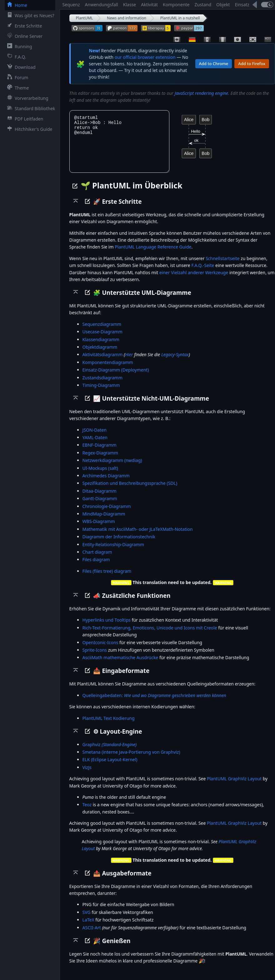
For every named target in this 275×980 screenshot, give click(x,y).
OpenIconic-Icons (100, 649)
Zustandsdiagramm (102, 385)
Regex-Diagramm (100, 460)
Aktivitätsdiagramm (103, 361)
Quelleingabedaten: (154, 702)
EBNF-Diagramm (100, 452)
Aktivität (149, 5)
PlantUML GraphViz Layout (234, 785)
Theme (17, 88)
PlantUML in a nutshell (180, 18)
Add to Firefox (252, 64)
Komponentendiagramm (108, 369)
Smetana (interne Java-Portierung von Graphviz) (131, 759)
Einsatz (242, 5)
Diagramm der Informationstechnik (119, 544)
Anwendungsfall (102, 5)
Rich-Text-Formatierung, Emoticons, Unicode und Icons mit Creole (150, 635)
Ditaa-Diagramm (100, 498)
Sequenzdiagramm (102, 331)
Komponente (176, 5)
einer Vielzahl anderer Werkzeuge (194, 279)
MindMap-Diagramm (104, 521)
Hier (129, 361)
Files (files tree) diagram (107, 578)
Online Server (24, 36)
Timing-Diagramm (101, 392)
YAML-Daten (95, 444)
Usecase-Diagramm (102, 339)
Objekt (223, 5)
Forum (16, 77)
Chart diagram (97, 559)
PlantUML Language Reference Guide (153, 254)
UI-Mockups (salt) (100, 475)
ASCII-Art (92, 934)
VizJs (87, 774)
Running (18, 46)
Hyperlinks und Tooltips (107, 627)
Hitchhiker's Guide (28, 129)
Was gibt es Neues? (30, 15)
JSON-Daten (95, 437)
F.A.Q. (15, 57)
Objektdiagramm (100, 354)
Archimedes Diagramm (106, 482)
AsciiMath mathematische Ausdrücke (120, 664)
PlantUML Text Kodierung (109, 725)
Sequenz (71, 5)
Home (16, 5)
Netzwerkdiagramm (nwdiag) (112, 467)
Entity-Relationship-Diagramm (113, 551)
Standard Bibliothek (30, 108)
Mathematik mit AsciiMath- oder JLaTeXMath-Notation (138, 536)
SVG (87, 919)
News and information (127, 18)
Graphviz (110, 751)
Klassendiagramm (101, 346)
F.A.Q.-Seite (203, 272)
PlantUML (85, 18)
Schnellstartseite (222, 265)
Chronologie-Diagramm (107, 513)
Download (20, 67)
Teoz (87, 811)
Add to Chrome (214, 64)
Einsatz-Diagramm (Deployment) (116, 377)
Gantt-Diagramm (100, 505)
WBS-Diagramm (99, 528)
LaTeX (88, 927)
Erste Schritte (23, 26)
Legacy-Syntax (175, 361)
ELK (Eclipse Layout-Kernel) (110, 766)
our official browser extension (145, 57)
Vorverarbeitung (27, 98)
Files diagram (96, 566)
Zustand (203, 5)
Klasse (130, 5)
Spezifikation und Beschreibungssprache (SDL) (130, 490)
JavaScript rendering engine (202, 93)
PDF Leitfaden (24, 119)
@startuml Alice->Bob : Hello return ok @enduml (119, 145)
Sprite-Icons (95, 657)
